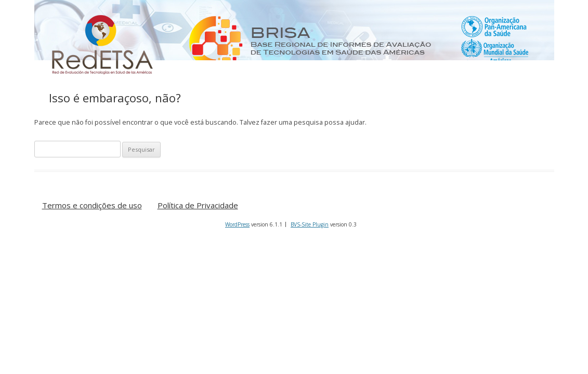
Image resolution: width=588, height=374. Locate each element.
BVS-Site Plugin (310, 224)
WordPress (237, 224)
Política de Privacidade (198, 206)
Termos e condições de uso (92, 206)
